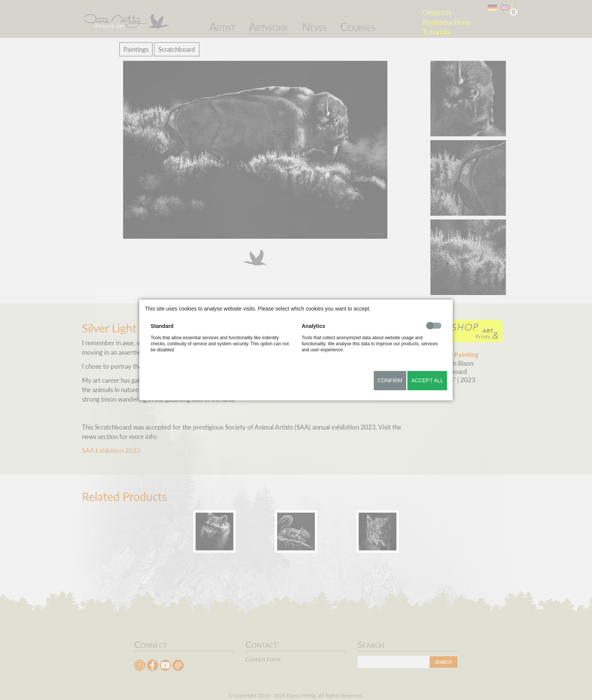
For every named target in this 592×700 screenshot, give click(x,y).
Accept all (427, 380)
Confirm (390, 380)
